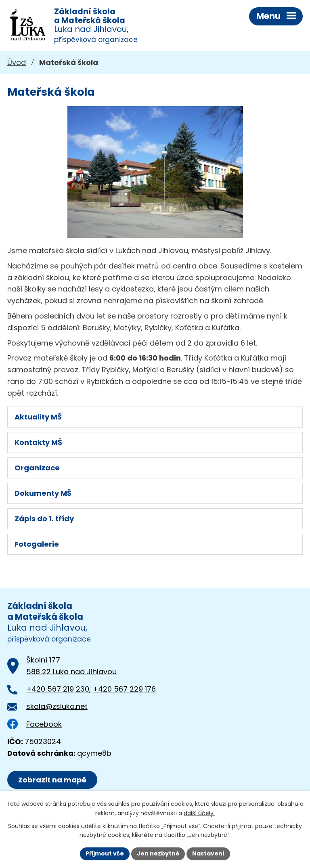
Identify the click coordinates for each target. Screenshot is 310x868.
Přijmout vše (105, 853)
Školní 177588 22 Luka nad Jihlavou (71, 666)
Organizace (37, 468)
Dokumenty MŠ (43, 493)
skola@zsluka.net (57, 706)
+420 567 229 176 (124, 689)
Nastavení (208, 853)
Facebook (35, 724)
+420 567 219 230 (58, 689)
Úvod (17, 62)
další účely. (199, 813)
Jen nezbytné (158, 853)
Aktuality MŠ (38, 417)
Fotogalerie (37, 544)
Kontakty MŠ (38, 442)
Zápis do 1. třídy (44, 519)
